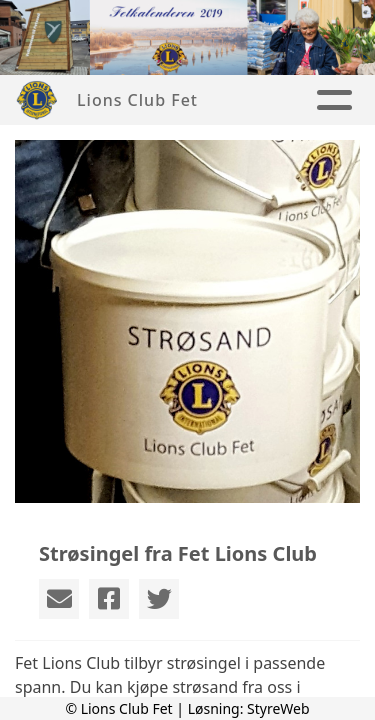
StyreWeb (278, 708)
